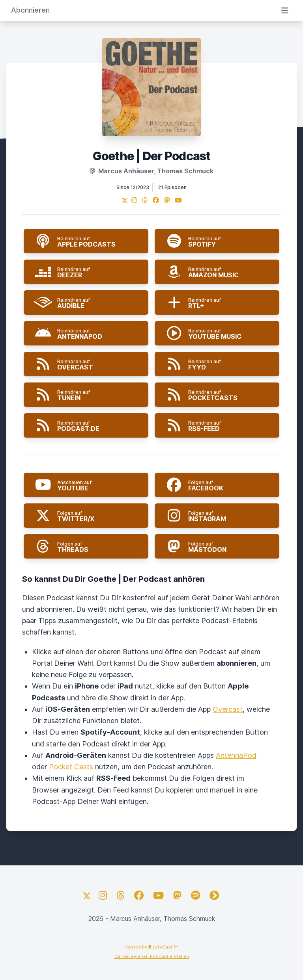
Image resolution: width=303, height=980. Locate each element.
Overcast (228, 709)
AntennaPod (236, 755)
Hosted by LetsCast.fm (152, 947)
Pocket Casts (71, 767)
